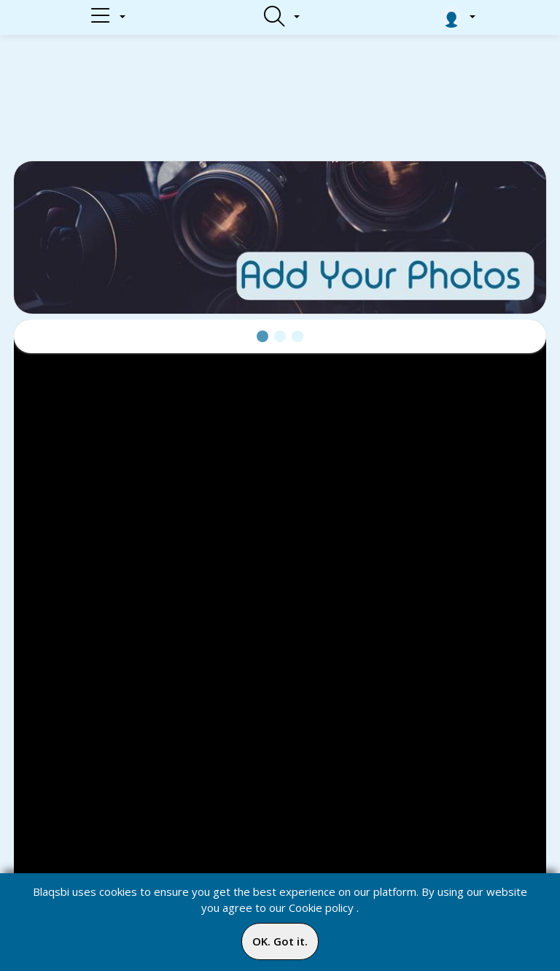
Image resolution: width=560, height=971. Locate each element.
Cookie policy (321, 908)
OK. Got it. (280, 941)
